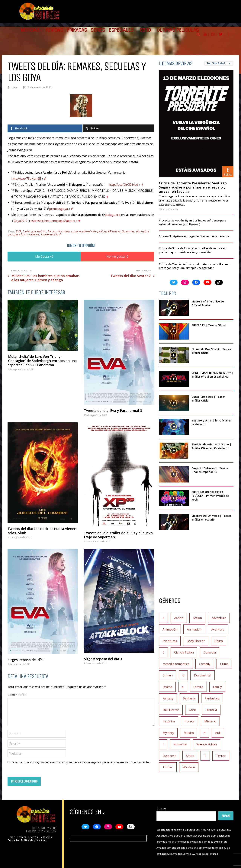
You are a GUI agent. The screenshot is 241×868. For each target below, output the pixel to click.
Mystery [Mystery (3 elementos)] (168, 733)
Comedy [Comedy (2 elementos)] (205, 664)
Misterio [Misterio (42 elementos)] (210, 721)
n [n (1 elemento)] (204, 733)
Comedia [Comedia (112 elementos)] (210, 652)
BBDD (145, 30)
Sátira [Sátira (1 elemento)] (190, 756)
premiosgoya (58, 209)
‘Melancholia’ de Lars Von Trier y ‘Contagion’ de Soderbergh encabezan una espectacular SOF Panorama (42, 361)
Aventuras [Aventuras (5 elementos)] (170, 641)
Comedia (173, 209)
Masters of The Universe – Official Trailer (209, 303)
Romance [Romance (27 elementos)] (180, 744)
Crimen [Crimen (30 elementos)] (168, 675)
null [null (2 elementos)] (218, 733)
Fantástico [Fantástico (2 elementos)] (212, 698)
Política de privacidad (34, 840)
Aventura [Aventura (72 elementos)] (218, 629)
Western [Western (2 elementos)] (189, 767)
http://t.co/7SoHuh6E (26, 179)
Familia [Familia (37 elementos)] (198, 687)
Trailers (21, 837)
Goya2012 (21, 221)
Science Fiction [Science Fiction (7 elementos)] (207, 744)
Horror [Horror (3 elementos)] (190, 721)
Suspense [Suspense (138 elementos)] (169, 756)
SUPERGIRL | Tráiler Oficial (209, 325)
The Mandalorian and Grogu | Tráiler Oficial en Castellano (211, 446)
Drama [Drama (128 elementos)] (167, 687)
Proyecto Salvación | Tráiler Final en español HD (210, 470)
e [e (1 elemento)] (183, 687)
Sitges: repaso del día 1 (27, 660)
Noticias (30, 30)
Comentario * (17, 695)
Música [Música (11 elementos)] (189, 733)
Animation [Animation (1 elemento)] (194, 629)
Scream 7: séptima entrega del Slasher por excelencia (194, 236)
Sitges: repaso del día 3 (103, 659)
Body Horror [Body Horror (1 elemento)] (196, 641)
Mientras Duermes (121, 231)
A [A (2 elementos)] (163, 618)
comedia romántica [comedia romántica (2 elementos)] (176, 664)
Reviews (55, 30)
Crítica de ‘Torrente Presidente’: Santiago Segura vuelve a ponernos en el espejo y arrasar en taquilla (193, 187)
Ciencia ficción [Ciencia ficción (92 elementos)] (184, 652)
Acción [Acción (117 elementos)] (179, 618)
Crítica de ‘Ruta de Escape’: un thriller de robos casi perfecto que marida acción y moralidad (193, 250)
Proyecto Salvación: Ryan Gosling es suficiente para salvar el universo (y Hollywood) (193, 222)
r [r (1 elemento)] (163, 744)
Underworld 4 (51, 234)
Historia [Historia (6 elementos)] (211, 710)
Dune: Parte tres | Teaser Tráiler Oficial (208, 399)
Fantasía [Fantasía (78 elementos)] (189, 698)
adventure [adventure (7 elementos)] (219, 618)
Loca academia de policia (89, 231)
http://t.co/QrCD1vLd (123, 185)
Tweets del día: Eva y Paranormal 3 (113, 411)
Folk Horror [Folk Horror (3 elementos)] (171, 710)
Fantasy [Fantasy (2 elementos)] (168, 698)
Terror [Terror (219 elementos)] (221, 756)
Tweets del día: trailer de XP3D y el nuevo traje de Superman (118, 535)
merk (14, 87)
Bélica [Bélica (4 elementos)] (219, 641)
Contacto (13, 840)
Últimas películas (178, 30)
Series (98, 30)
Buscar (161, 808)
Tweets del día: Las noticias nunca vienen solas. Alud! (42, 531)
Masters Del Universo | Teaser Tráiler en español (211, 518)
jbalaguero (113, 215)
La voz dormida (59, 231)
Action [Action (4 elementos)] (197, 618)
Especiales (121, 30)
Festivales (46, 837)
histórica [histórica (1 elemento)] (169, 721)
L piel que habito (34, 231)
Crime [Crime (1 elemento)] (224, 664)
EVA (18, 231)
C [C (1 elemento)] (163, 652)
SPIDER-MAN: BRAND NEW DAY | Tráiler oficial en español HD (212, 375)
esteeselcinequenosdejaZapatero (54, 221)
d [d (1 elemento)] (183, 675)
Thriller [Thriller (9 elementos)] (168, 767)
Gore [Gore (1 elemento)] (192, 710)
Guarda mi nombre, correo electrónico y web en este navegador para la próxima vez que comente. (81, 762)
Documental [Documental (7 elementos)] (202, 675)
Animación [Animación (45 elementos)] (170, 629)
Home (11, 837)
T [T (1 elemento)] (205, 756)
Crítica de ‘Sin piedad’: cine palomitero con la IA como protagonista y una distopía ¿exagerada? (194, 266)
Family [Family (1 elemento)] (217, 687)
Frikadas (77, 30)
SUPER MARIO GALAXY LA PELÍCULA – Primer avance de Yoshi (210, 496)
